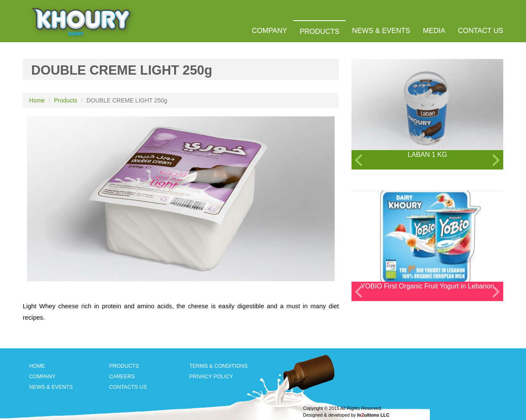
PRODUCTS (319, 31)
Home (37, 100)
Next (497, 160)
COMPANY (270, 31)
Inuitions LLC (373, 415)
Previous (355, 160)
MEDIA (434, 31)
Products (66, 100)
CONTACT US (480, 31)
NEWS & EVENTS (381, 31)
